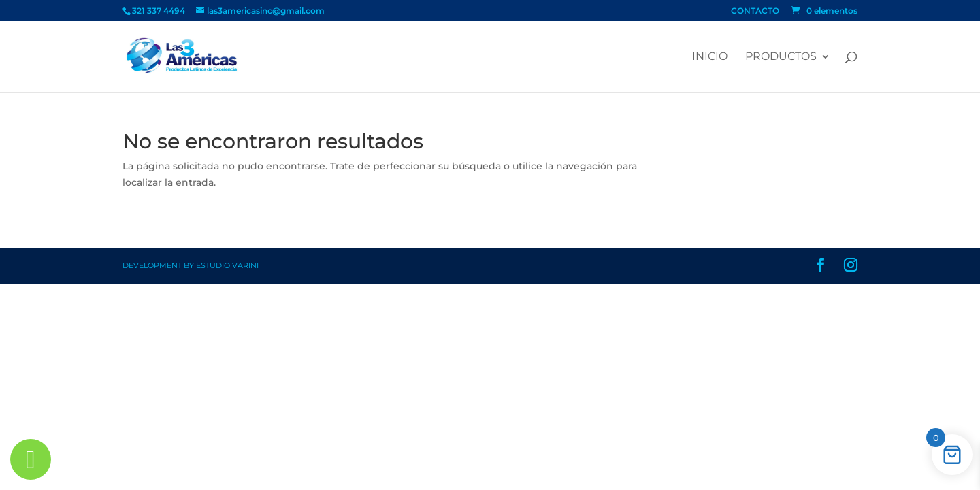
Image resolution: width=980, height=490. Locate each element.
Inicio (710, 57)
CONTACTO (755, 11)
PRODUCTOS (781, 57)
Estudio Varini (227, 265)
